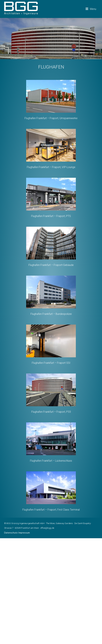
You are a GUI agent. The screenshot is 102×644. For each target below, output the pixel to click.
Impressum (24, 533)
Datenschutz (11, 533)
